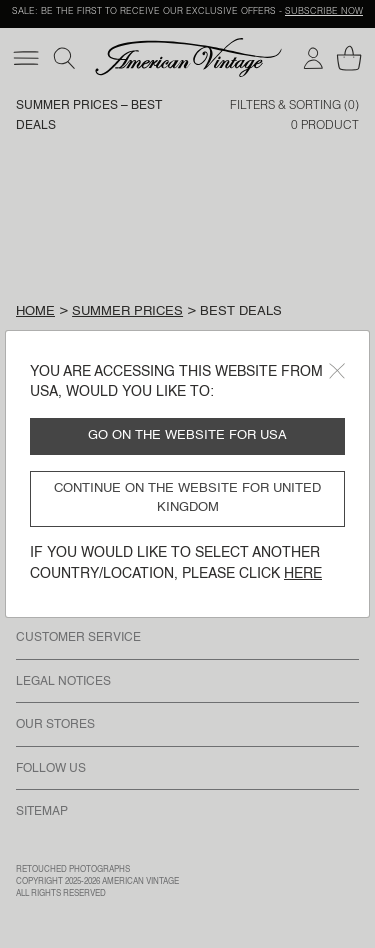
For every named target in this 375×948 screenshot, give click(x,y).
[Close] (337, 371)
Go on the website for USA (187, 435)
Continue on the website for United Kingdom (187, 498)
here (303, 574)
